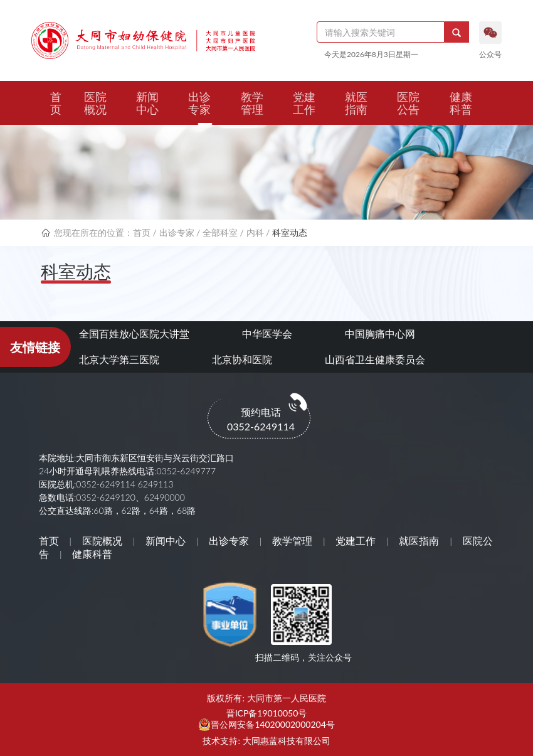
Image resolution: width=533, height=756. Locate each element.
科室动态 (290, 232)
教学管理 (252, 103)
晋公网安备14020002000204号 (273, 725)
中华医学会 (267, 333)
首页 (56, 103)
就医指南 (356, 103)
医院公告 (408, 103)
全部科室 (220, 232)
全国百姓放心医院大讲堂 (134, 333)
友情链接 (35, 347)
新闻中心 (147, 103)
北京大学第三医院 (119, 359)
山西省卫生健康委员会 (375, 359)
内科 (255, 232)
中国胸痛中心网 (380, 333)
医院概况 (95, 103)
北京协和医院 (242, 359)
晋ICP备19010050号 (267, 713)
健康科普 (461, 103)
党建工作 (304, 103)
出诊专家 (199, 103)
